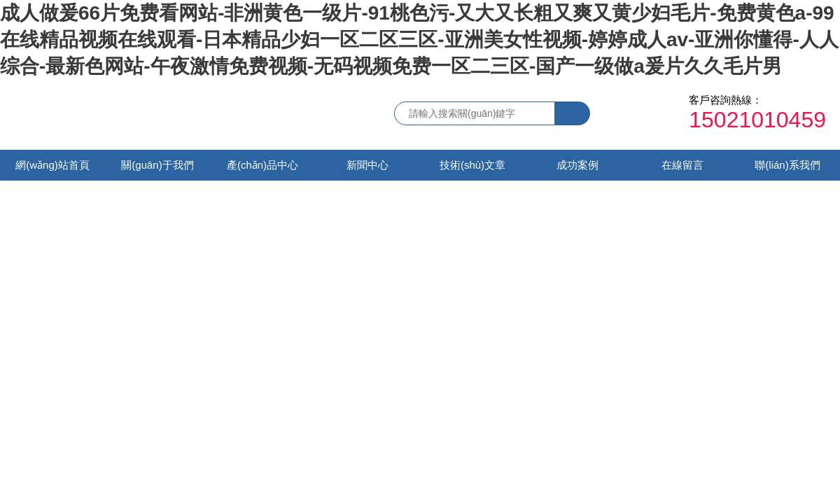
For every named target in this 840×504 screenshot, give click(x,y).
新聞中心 (367, 165)
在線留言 (682, 165)
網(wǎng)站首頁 (52, 165)
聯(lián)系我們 (787, 165)
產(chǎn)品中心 (262, 165)
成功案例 (577, 165)
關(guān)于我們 (157, 165)
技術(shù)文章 (472, 165)
